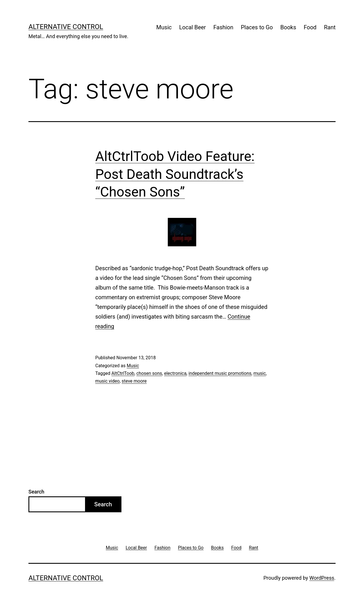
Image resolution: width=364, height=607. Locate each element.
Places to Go (257, 27)
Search (36, 492)
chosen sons (149, 373)
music (259, 373)
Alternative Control (66, 27)
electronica (175, 373)
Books (288, 27)
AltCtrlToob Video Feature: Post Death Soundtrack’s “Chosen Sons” (175, 174)
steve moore (134, 381)
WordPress (322, 578)
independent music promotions (220, 373)
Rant (330, 27)
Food (310, 27)
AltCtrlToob (123, 373)
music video (107, 381)
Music (164, 27)
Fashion (223, 27)
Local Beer (193, 27)
